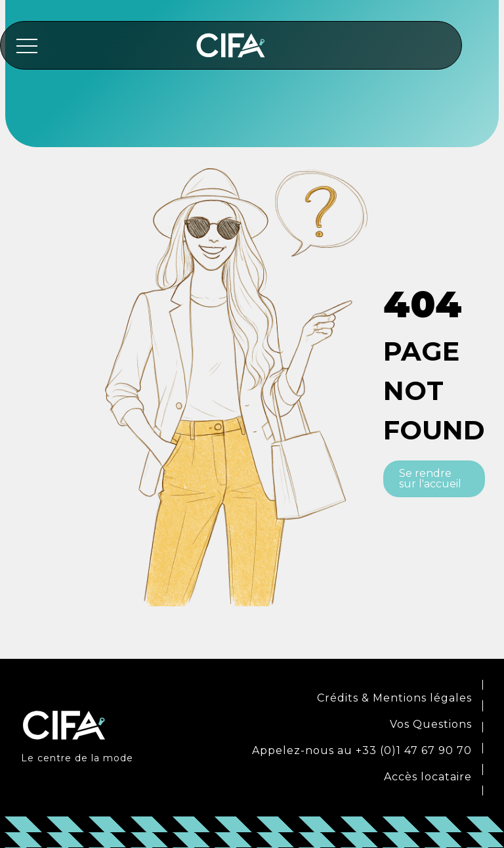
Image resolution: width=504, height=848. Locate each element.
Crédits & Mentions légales (394, 698)
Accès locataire (428, 777)
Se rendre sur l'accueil (430, 479)
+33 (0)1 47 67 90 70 (414, 750)
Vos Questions (431, 724)
